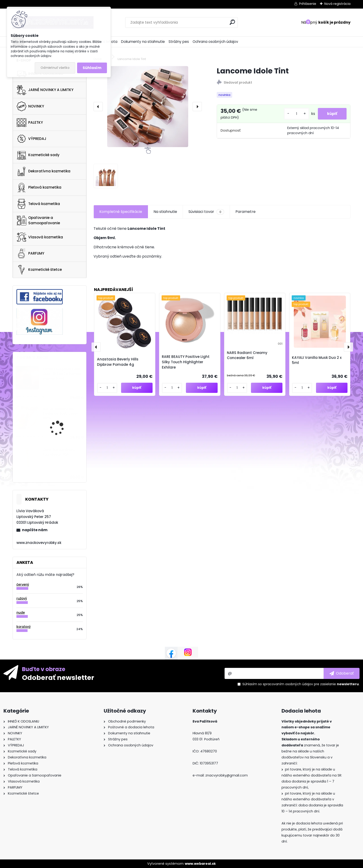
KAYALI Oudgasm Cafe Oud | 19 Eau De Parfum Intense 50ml (62, 374)
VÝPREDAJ (31, 139)
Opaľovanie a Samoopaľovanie (38, 220)
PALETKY (30, 123)
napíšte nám (35, 530)
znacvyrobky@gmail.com (227, 775)
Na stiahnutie (165, 212)
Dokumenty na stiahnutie (143, 42)
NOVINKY (30, 106)
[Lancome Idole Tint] (148, 107)
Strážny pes (179, 42)
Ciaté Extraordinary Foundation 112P (59, 452)
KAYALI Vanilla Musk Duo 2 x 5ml (317, 360)
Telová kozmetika (38, 204)
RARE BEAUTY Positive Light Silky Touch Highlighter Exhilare (186, 362)
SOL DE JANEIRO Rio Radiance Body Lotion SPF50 (61, 414)
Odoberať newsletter (58, 677)
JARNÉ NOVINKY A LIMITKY (45, 90)
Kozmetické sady (38, 155)
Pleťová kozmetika (39, 188)
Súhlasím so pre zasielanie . (301, 684)
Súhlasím (92, 68)
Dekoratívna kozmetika (44, 171)
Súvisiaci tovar (206, 212)
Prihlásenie (308, 4)
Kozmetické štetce (39, 270)
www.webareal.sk (200, 864)
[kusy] (297, 114)
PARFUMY (30, 253)
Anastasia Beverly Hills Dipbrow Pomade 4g (118, 362)
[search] (232, 22)
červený (23, 585)
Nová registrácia (337, 4)
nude (21, 613)
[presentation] (98, 107)
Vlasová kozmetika (40, 237)
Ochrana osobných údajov (215, 42)
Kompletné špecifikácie (121, 212)
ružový (22, 598)
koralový (24, 627)
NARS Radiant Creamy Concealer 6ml (247, 355)
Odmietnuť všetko (55, 68)
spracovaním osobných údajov (288, 684)
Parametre (246, 212)
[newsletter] (342, 673)
